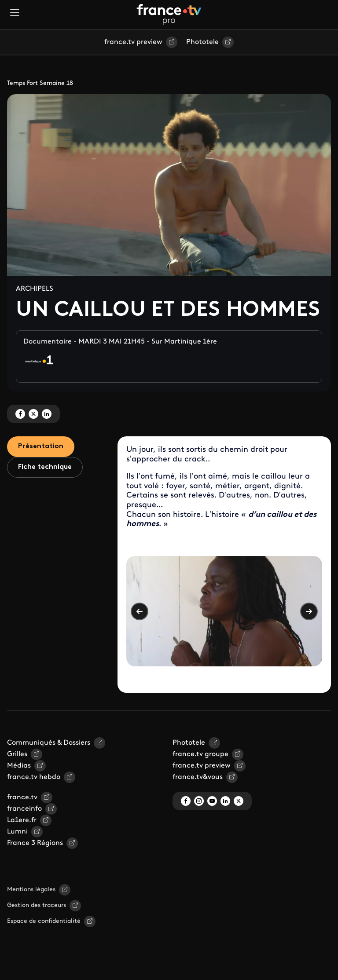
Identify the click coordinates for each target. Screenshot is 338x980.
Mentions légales (31, 890)
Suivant (309, 611)
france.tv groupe (200, 754)
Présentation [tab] (41, 446)
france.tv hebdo (34, 777)
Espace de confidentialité (44, 921)
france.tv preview (133, 42)
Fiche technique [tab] (45, 467)
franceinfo (24, 809)
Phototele (202, 42)
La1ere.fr (22, 820)
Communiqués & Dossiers (49, 743)
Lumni (17, 832)
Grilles (17, 754)
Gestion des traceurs (37, 905)
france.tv (22, 797)
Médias (19, 766)
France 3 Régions (35, 843)
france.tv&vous (198, 777)
